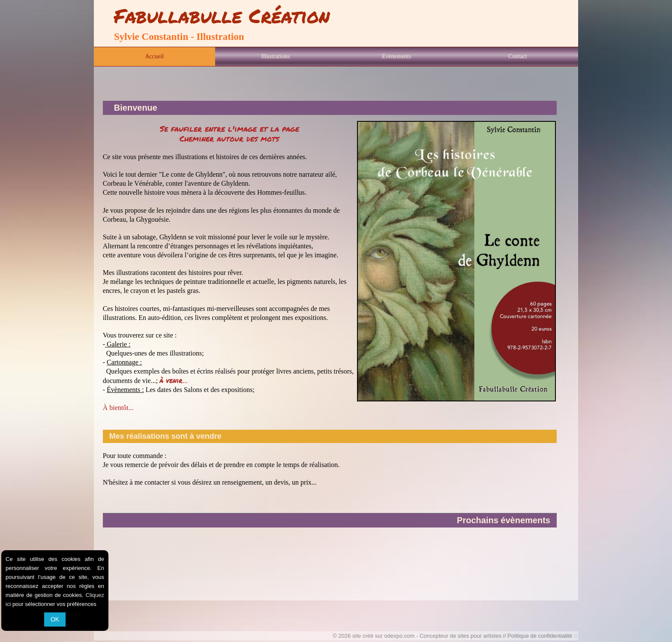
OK (55, 619)
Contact (518, 56)
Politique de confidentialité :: (542, 636)
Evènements (396, 56)
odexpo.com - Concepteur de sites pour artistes (443, 636)
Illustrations (275, 56)
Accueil (154, 56)
